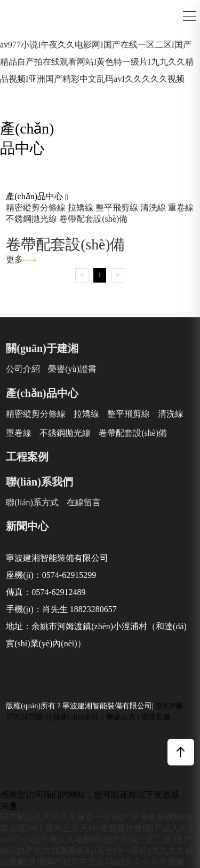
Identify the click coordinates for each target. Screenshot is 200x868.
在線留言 (84, 502)
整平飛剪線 (117, 208)
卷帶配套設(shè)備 (93, 219)
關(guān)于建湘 (42, 348)
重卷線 (181, 208)
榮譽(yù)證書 (72, 369)
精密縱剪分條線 (36, 208)
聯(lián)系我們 (39, 482)
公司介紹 (23, 369)
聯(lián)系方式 (32, 502)
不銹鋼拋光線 (31, 219)
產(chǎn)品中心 (42, 393)
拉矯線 (81, 208)
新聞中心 (27, 526)
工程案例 (27, 457)
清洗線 (153, 208)
